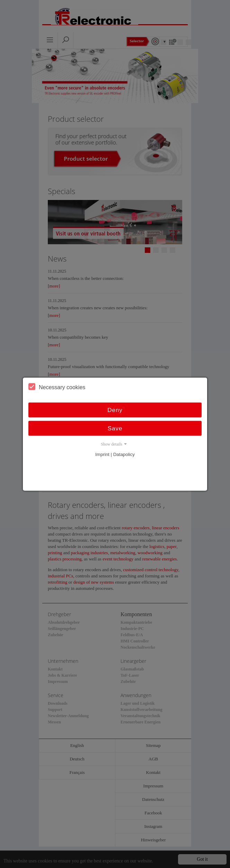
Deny (115, 410)
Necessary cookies (57, 386)
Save (115, 428)
